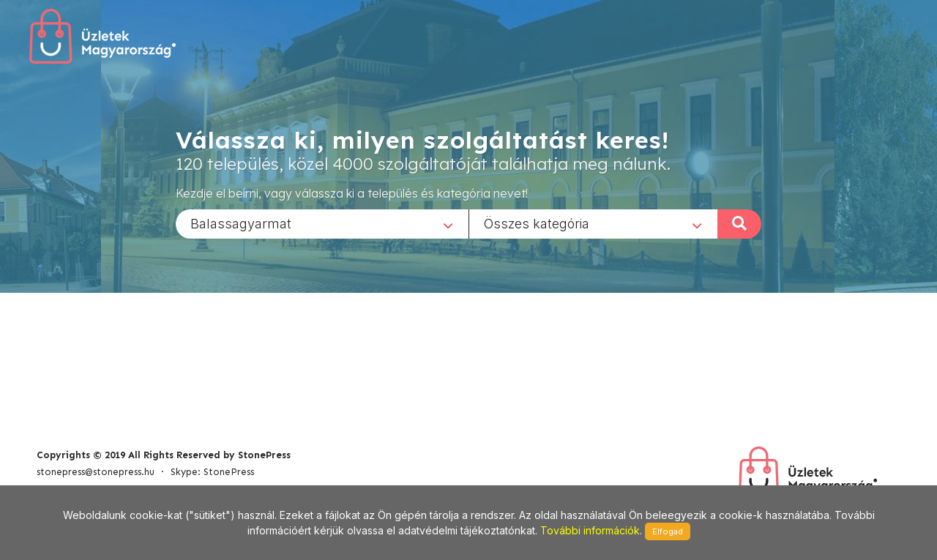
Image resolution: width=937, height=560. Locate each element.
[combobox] (322, 223)
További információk (590, 530)
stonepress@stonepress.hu (96, 472)
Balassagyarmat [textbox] (241, 223)
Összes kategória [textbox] (537, 223)
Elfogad (668, 531)
